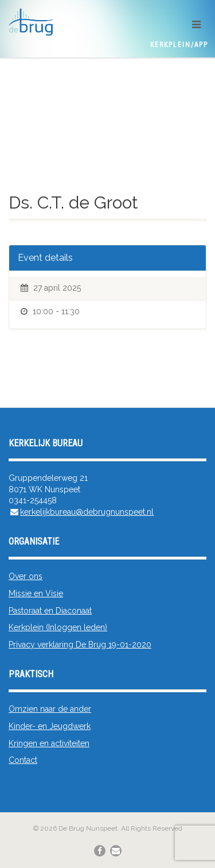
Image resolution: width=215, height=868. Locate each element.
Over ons (26, 576)
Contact (23, 760)
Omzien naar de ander (50, 709)
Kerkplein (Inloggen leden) (58, 627)
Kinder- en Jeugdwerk (50, 726)
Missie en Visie (36, 593)
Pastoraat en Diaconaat (50, 611)
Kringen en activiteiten (49, 743)
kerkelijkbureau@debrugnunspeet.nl (87, 512)
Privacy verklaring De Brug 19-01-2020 (80, 645)
